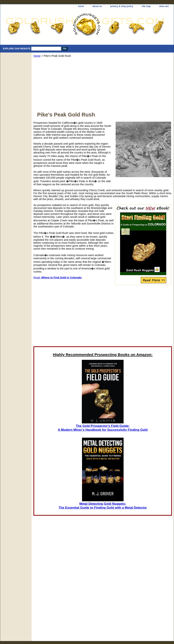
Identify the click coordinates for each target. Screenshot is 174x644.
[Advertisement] (103, 86)
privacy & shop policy (122, 6)
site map (146, 6)
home (81, 6)
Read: (58, 278)
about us (97, 6)
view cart (164, 6)
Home (37, 56)
